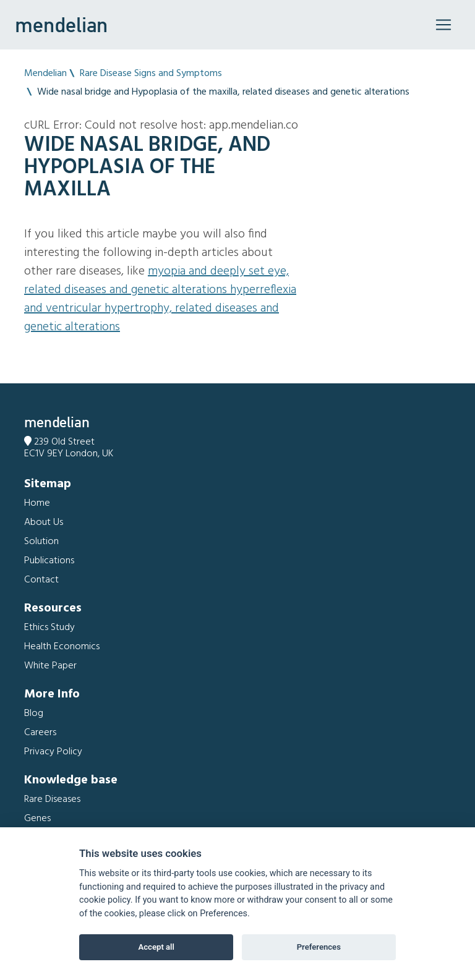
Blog (34, 714)
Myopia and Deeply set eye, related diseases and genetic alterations (156, 281)
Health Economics (62, 647)
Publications (49, 561)
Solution (41, 542)
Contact (41, 580)
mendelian (61, 25)
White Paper (50, 666)
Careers (40, 733)
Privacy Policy (53, 752)
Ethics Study (49, 628)
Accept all (156, 947)
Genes (37, 819)
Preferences (319, 947)
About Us (44, 522)
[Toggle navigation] (443, 25)
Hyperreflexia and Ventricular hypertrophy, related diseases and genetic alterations (160, 309)
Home (37, 503)
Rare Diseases (52, 799)
